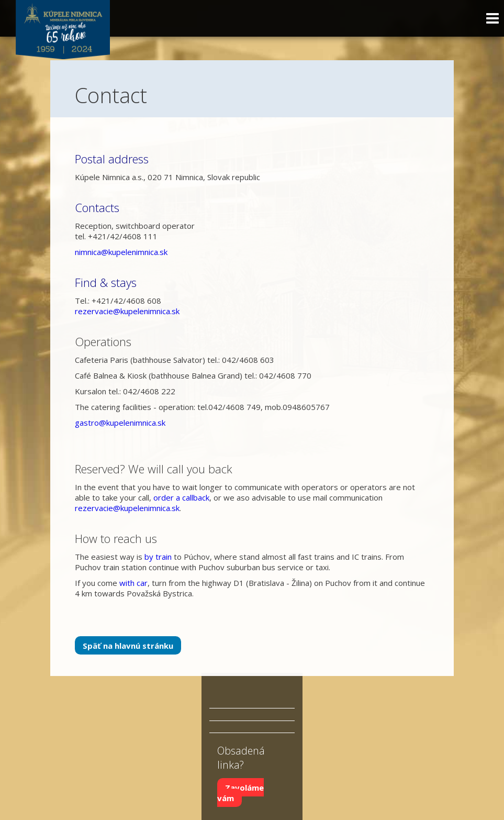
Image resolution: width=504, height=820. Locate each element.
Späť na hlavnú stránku (128, 646)
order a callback (181, 497)
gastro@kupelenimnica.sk (120, 423)
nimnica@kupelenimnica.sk (121, 252)
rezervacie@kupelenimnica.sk (127, 311)
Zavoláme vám (240, 792)
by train (158, 557)
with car (133, 583)
